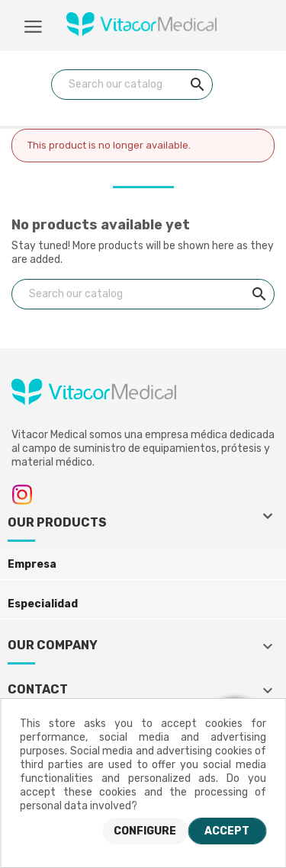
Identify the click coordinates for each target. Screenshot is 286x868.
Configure (145, 831)
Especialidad (43, 604)
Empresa (32, 564)
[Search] (132, 85)
